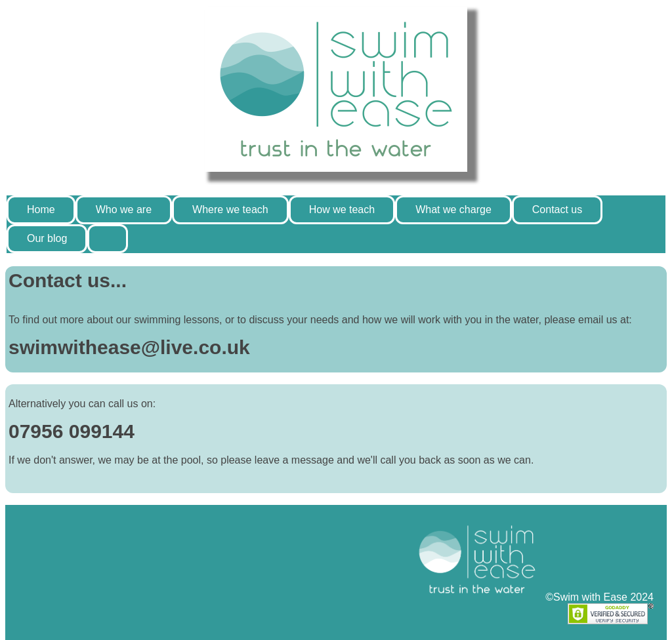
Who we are (124, 210)
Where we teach (230, 210)
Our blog (47, 238)
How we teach (342, 210)
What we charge (453, 210)
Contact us (557, 210)
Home (41, 210)
